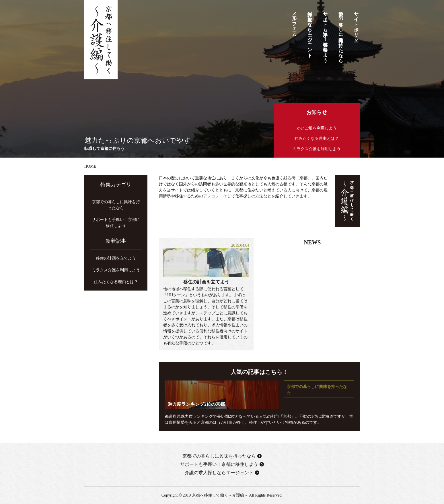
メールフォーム (294, 22)
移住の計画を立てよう (206, 282)
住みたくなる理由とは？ (317, 139)
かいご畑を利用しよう (317, 128)
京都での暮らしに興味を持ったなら (341, 35)
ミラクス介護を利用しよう (317, 149)
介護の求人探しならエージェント (310, 32)
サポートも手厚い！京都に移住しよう (325, 34)
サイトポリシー (356, 24)
